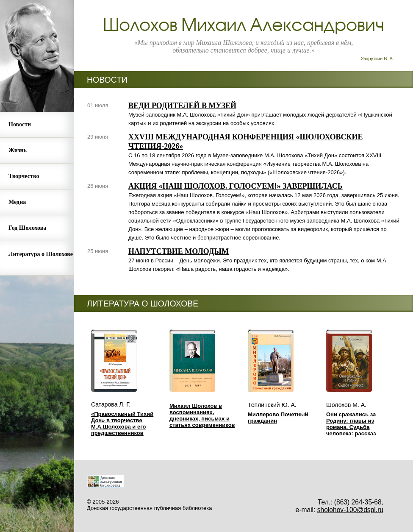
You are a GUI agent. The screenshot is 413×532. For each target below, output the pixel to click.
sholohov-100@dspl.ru (350, 510)
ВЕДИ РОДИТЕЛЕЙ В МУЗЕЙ (182, 106)
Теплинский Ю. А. (272, 405)
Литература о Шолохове (41, 254)
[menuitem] (37, 125)
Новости (20, 124)
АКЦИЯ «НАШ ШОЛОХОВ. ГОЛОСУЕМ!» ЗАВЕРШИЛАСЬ (236, 186)
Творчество (24, 176)
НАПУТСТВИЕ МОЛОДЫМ (179, 251)
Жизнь (18, 150)
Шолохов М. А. (346, 405)
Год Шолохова (27, 228)
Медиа (17, 202)
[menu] (37, 194)
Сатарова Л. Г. (111, 404)
